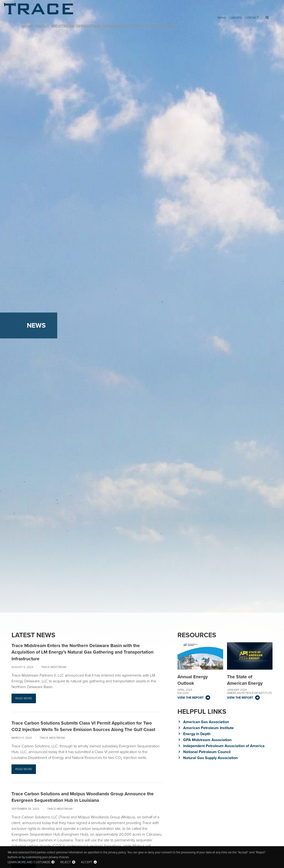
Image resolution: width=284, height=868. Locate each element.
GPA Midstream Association (207, 740)
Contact (252, 4)
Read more (24, 698)
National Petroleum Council (207, 752)
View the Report (190, 698)
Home (135, 12)
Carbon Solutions (226, 12)
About (150, 12)
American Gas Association (206, 722)
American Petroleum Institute (208, 728)
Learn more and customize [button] (29, 862)
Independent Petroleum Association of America (224, 746)
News (222, 4)
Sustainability (262, 12)
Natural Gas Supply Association (210, 758)
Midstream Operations (182, 12)
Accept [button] (87, 862)
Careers (235, 4)
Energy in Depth (197, 734)
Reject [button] (66, 862)
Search (266, 4)
